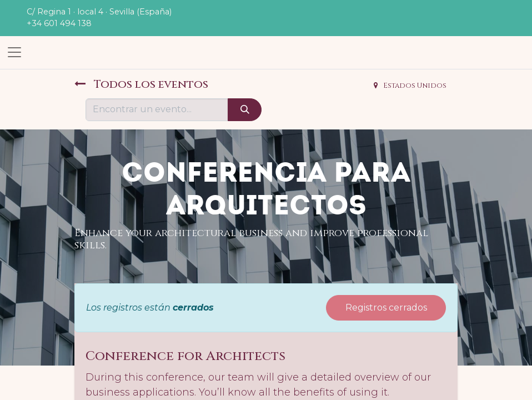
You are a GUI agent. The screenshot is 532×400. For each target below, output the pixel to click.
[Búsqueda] (245, 109)
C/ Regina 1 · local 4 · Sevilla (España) (99, 12)
